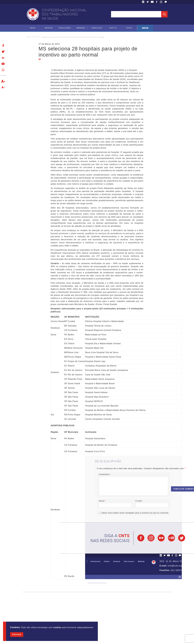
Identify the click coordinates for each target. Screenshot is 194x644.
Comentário (105, 474)
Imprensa (81, 28)
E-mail (139, 501)
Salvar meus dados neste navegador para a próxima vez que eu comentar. (135, 513)
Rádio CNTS (97, 28)
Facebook (157, 2)
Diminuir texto (3, 87)
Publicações (65, 28)
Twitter (148, 2)
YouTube (152, 2)
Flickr (143, 2)
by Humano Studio (180, 577)
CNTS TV (113, 28)
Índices (107, 561)
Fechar (17, 634)
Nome (102, 501)
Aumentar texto (3, 81)
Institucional (95, 561)
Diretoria (117, 561)
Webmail (141, 561)
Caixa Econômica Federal (145, 28)
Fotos (129, 28)
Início (33, 28)
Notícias (49, 28)
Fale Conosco (166, 2)
